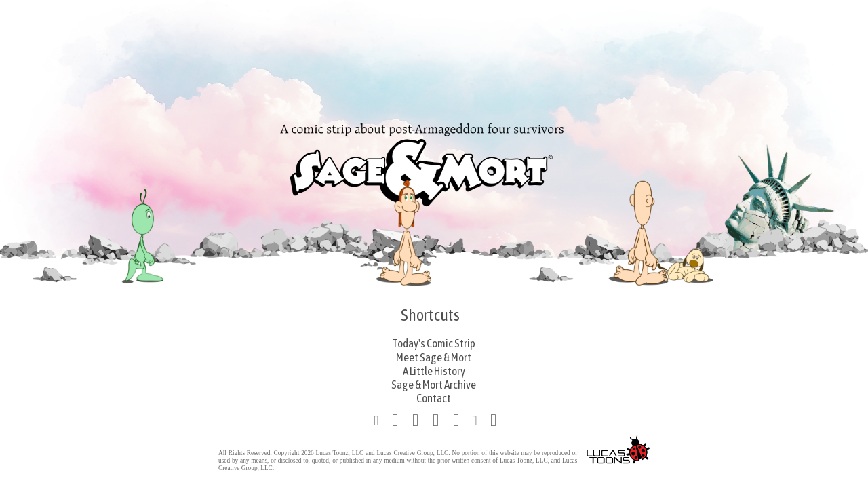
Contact (434, 398)
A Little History (434, 371)
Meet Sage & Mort (434, 357)
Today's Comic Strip (434, 343)
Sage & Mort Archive (434, 385)
